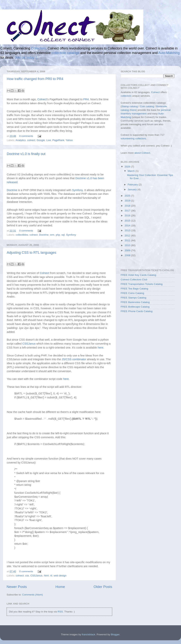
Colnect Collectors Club (134, 280)
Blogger (115, 634)
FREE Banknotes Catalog (135, 302)
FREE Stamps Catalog (133, 298)
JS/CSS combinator (74, 359)
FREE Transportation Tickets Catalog (142, 284)
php (58, 235)
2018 (128, 206)
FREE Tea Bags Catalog (134, 289)
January (133, 189)
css (27, 576)
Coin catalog (147, 106)
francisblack (89, 634)
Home (60, 587)
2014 (128, 226)
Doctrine (12, 190)
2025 (128, 196)
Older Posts (103, 587)
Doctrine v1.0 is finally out (26, 154)
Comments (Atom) (33, 595)
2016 (128, 216)
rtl (51, 576)
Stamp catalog (130, 106)
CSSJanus (29, 344)
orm (52, 235)
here (100, 348)
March (132, 171)
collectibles (22, 235)
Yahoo (69, 140)
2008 (128, 255)
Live (49, 140)
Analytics (21, 140)
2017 (128, 211)
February (133, 185)
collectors (126, 96)
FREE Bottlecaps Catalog (135, 307)
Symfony (77, 190)
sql (63, 235)
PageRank (58, 140)
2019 (128, 201)
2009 (128, 250)
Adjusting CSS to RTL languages (31, 253)
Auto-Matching (169, 53)
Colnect (42, 99)
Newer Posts (17, 587)
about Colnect (142, 153)
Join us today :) (26, 58)
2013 (128, 230)
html (46, 576)
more (133, 110)
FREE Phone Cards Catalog (137, 311)
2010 (128, 245)
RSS (60, 612)
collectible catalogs (66, 53)
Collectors (38, 48)
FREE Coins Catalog (132, 293)
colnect (31, 140)
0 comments (26, 136)
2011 (128, 240)
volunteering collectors (133, 138)
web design (60, 576)
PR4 (86, 99)
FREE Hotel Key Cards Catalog (138, 275)
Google (41, 140)
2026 (128, 167)
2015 (128, 221)
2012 (128, 236)
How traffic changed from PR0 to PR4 (35, 79)
